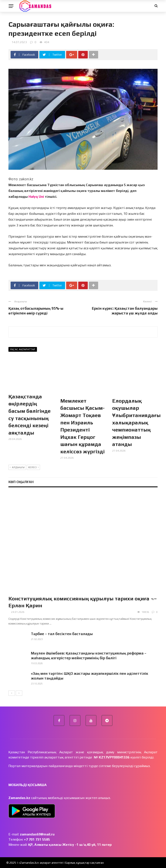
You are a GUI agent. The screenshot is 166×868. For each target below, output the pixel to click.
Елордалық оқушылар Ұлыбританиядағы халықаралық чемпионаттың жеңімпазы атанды (136, 423)
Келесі (33, 468)
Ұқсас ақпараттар (23, 349)
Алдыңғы (17, 468)
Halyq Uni (36, 197)
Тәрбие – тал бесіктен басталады (62, 634)
